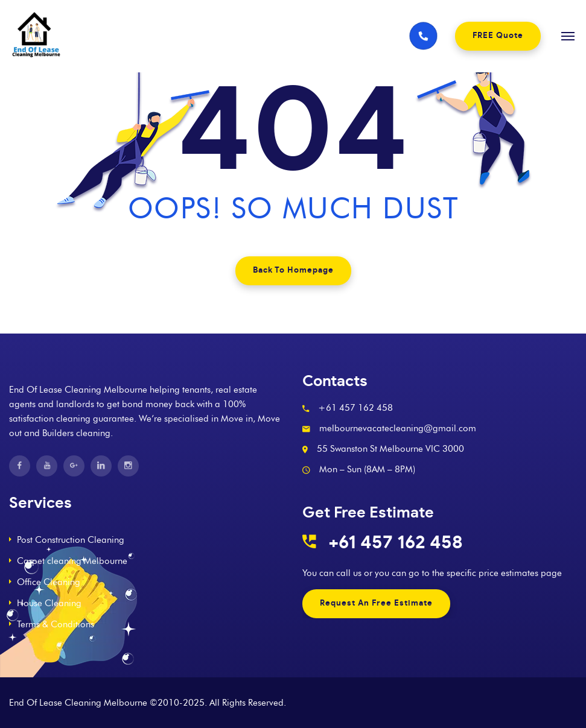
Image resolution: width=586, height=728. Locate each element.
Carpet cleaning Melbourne (72, 561)
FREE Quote (498, 36)
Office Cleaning (49, 582)
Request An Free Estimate (376, 603)
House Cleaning (49, 603)
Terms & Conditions (56, 624)
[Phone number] (423, 36)
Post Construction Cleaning (71, 540)
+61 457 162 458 (396, 543)
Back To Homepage (293, 271)
